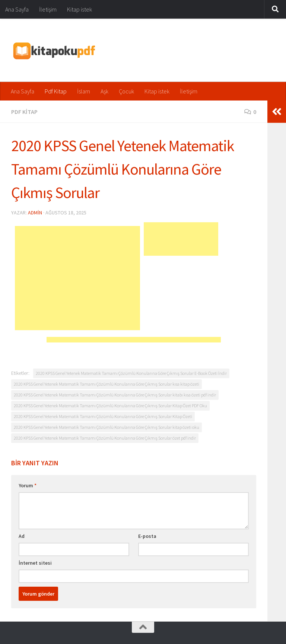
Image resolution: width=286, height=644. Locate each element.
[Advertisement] (77, 278)
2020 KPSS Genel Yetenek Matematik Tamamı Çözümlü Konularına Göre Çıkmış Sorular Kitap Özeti (103, 416)
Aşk (104, 91)
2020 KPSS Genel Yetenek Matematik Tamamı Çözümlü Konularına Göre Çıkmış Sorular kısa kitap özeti (107, 384)
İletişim (48, 9)
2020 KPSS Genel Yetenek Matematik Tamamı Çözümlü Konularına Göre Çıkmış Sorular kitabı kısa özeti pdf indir (115, 395)
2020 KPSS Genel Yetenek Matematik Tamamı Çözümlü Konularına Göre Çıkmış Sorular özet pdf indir (105, 438)
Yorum (28, 485)
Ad (22, 536)
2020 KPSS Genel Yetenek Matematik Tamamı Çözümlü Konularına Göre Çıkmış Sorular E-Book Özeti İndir (131, 373)
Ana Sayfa (17, 9)
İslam (84, 91)
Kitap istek (80, 9)
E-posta (147, 536)
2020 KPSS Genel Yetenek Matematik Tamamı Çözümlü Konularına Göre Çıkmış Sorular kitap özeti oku (107, 427)
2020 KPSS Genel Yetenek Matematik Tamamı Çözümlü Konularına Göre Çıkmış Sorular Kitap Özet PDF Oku (110, 406)
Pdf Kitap (56, 91)
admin (35, 213)
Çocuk (126, 91)
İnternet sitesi (35, 563)
